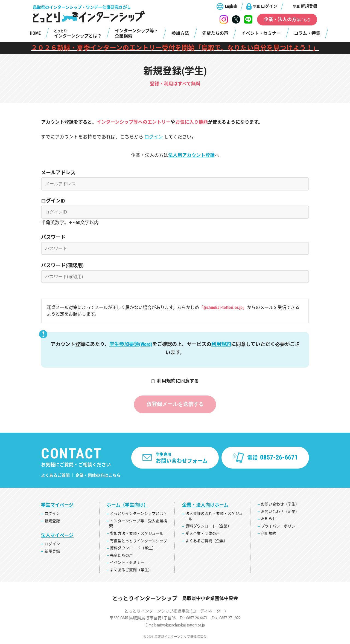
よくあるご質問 (55, 476)
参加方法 (180, 33)
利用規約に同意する (178, 381)
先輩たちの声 (215, 33)
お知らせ (269, 519)
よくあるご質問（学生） (131, 571)
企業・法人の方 (287, 19)
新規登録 (305, 6)
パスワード (53, 237)
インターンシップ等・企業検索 (137, 33)
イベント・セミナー (261, 33)
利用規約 (221, 344)
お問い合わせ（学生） (280, 505)
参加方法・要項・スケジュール (137, 534)
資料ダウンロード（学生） (133, 549)
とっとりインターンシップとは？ (138, 514)
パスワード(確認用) (62, 265)
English (231, 6)
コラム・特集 (307, 33)
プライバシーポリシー (280, 527)
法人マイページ (57, 536)
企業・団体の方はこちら (98, 476)
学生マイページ (57, 506)
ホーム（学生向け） (127, 506)
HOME (35, 33)
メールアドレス (58, 173)
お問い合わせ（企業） (280, 512)
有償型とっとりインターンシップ (138, 541)
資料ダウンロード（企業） (208, 527)
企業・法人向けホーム (205, 506)
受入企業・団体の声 (203, 534)
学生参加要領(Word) (131, 344)
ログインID (53, 201)
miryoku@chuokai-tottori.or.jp (181, 626)
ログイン (265, 6)
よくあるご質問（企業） (206, 541)
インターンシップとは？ (78, 34)
